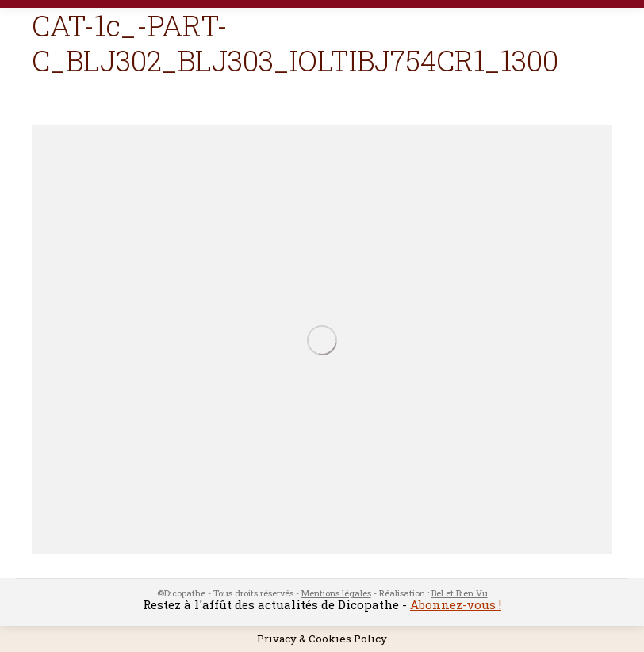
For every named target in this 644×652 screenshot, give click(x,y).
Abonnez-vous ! (456, 604)
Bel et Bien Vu (460, 593)
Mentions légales (336, 593)
